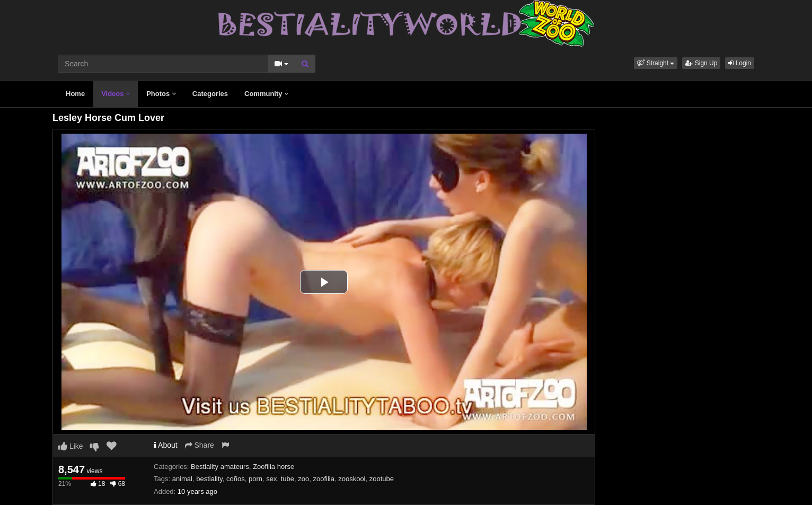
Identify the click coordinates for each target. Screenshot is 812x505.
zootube (382, 479)
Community (266, 94)
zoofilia (324, 479)
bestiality (209, 479)
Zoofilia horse (273, 467)
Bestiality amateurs (220, 467)
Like (71, 446)
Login (740, 63)
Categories (210, 94)
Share (200, 445)
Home (75, 94)
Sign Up (701, 63)
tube (288, 479)
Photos (161, 94)
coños (236, 479)
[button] (656, 63)
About (166, 445)
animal (182, 479)
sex (271, 479)
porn (255, 479)
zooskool (352, 479)
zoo (303, 479)
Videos (116, 94)
